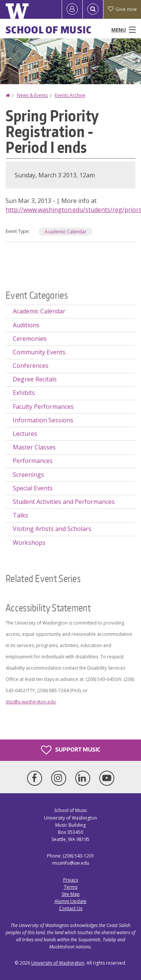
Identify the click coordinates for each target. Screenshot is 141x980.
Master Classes (34, 447)
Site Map (71, 894)
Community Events (39, 352)
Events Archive (70, 95)
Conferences (31, 366)
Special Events (33, 488)
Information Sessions (43, 420)
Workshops (29, 543)
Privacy (71, 880)
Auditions (26, 325)
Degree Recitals (35, 379)
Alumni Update (70, 901)
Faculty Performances (43, 407)
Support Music (70, 750)
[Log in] (72, 9)
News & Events (32, 95)
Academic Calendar (66, 232)
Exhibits (24, 393)
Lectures (25, 434)
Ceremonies (30, 339)
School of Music (49, 30)
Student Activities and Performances (64, 502)
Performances (33, 461)
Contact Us (71, 908)
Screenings (28, 475)
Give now (122, 9)
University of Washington (58, 963)
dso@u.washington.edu (31, 702)
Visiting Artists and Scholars (52, 529)
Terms (71, 887)
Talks (20, 515)
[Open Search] (93, 9)
